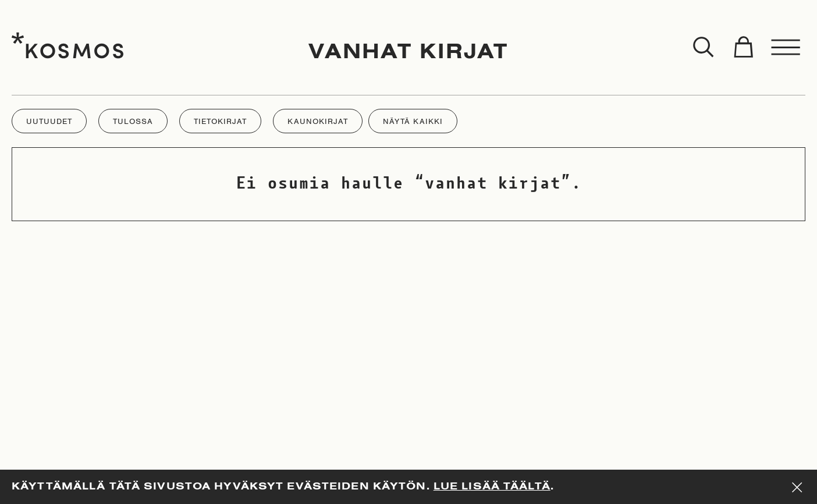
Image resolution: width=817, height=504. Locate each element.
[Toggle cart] (743, 48)
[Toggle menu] (786, 48)
